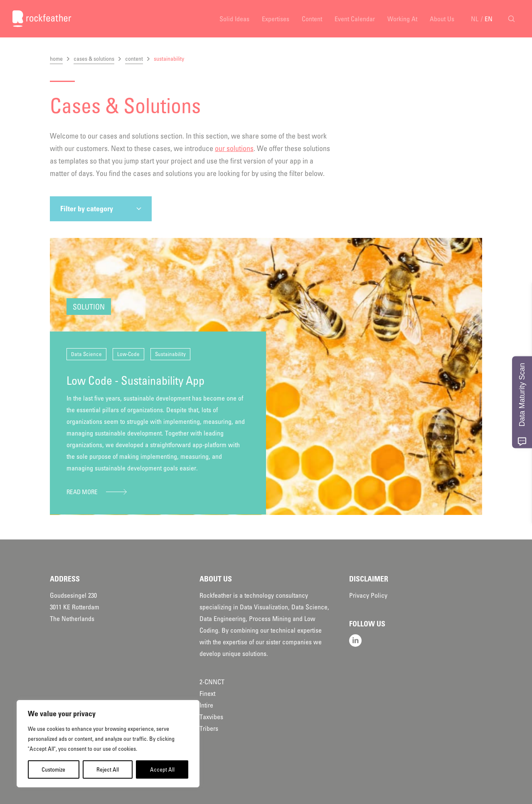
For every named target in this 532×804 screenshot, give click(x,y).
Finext (207, 693)
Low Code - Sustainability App (135, 381)
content (134, 59)
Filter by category (87, 209)
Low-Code (128, 354)
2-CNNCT (212, 682)
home (56, 59)
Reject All (108, 769)
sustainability (169, 59)
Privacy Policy (368, 595)
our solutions (234, 148)
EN (489, 19)
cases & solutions (94, 59)
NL (475, 19)
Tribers (209, 728)
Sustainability (170, 354)
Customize (53, 769)
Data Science (86, 354)
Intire (206, 705)
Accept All (162, 769)
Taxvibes (211, 717)
